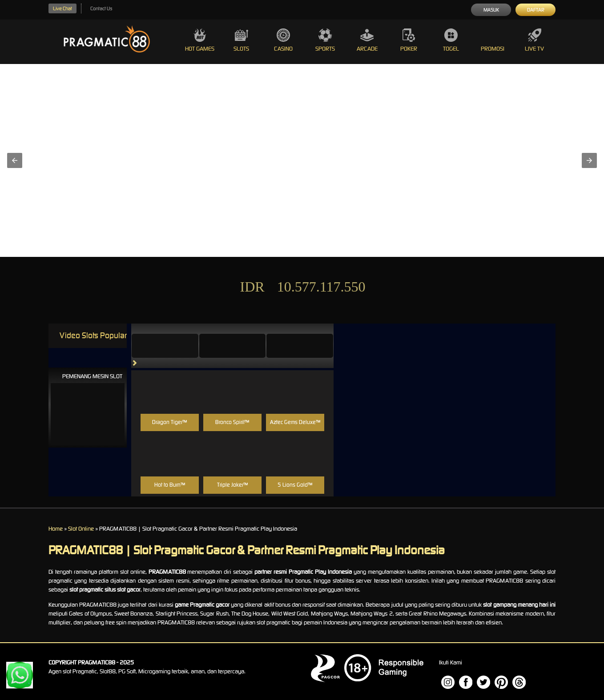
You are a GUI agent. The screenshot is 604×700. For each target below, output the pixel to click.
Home (56, 529)
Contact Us (101, 8)
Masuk (491, 10)
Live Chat (62, 8)
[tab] (165, 346)
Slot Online (81, 529)
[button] (15, 160)
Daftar (536, 10)
